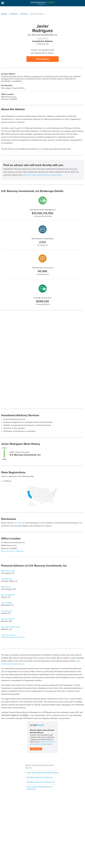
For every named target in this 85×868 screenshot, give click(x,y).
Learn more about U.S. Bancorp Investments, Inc (13, 636)
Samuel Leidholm (8, 619)
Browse (4, 14)
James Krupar (7, 611)
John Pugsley (7, 603)
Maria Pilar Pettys (8, 571)
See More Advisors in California (40, 777)
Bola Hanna (6, 587)
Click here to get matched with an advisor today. (42, 175)
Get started (36, 749)
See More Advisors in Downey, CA (41, 782)
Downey (24, 14)
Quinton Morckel (8, 595)
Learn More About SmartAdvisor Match (43, 773)
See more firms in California (12, 551)
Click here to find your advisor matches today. (42, 743)
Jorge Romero (7, 579)
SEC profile (18, 523)
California (14, 14)
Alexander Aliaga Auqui (11, 627)
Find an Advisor (43, 59)
